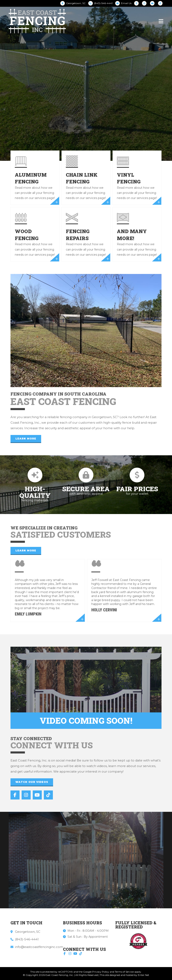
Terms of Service (124, 972)
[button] (26, 439)
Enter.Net (144, 975)
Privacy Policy (101, 972)
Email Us (126, 3)
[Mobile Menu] (161, 21)
